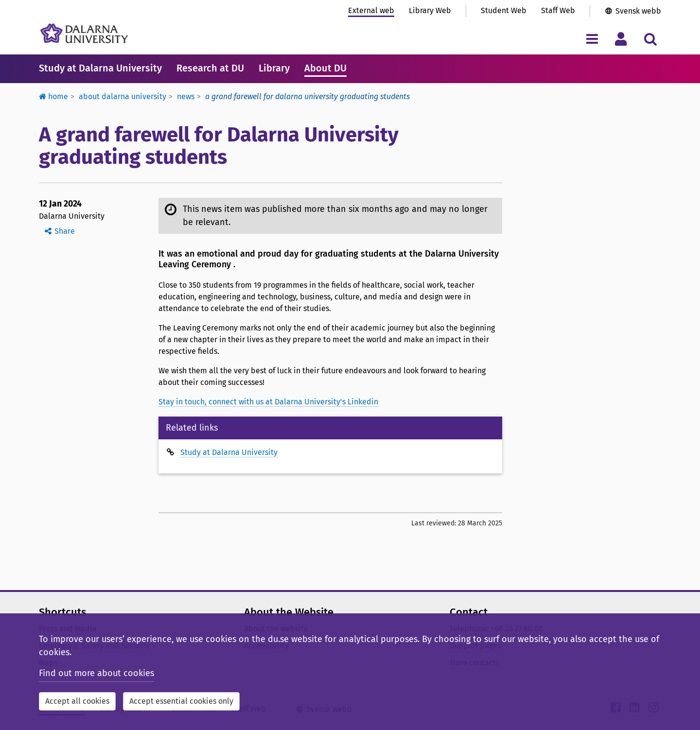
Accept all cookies (77, 701)
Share (65, 231)
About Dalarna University (122, 96)
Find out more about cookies (96, 673)
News (186, 96)
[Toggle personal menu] (621, 39)
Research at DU (210, 68)
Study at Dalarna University (100, 68)
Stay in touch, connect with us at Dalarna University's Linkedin (268, 402)
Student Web (504, 10)
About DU (325, 68)
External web (371, 10)
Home (53, 96)
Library (274, 68)
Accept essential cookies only (181, 701)
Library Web (430, 10)
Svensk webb (638, 11)
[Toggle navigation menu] (592, 39)
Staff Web (558, 10)
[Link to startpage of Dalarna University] (84, 33)
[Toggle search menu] (650, 39)
